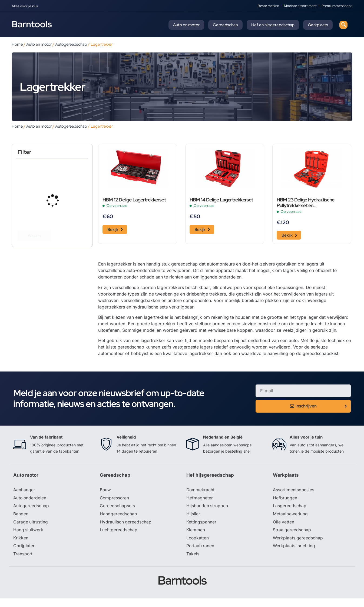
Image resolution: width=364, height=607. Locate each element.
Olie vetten (284, 530)
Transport (23, 562)
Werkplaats (318, 25)
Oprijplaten (24, 554)
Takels (193, 562)
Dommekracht (201, 497)
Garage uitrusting (31, 530)
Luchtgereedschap (119, 538)
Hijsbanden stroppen (207, 514)
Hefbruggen (285, 506)
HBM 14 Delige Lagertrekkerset (221, 207)
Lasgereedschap (290, 514)
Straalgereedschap (292, 538)
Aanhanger (24, 497)
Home (17, 44)
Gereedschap (225, 25)
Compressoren (115, 506)
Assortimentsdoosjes (294, 497)
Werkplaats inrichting (294, 554)
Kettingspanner (201, 530)
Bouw (105, 497)
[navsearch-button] (343, 25)
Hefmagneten (200, 506)
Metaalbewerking (290, 522)
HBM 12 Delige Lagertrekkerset (134, 207)
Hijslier (193, 522)
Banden (21, 522)
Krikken (21, 546)
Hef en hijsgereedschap (273, 25)
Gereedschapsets (117, 514)
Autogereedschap (71, 44)
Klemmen (196, 538)
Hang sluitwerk (28, 538)
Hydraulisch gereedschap (126, 530)
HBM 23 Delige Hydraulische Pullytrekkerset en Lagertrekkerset (305, 210)
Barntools (32, 24)
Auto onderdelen (30, 506)
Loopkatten (198, 546)
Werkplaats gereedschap (298, 546)
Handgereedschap (118, 522)
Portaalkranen (200, 554)
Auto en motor (186, 25)
